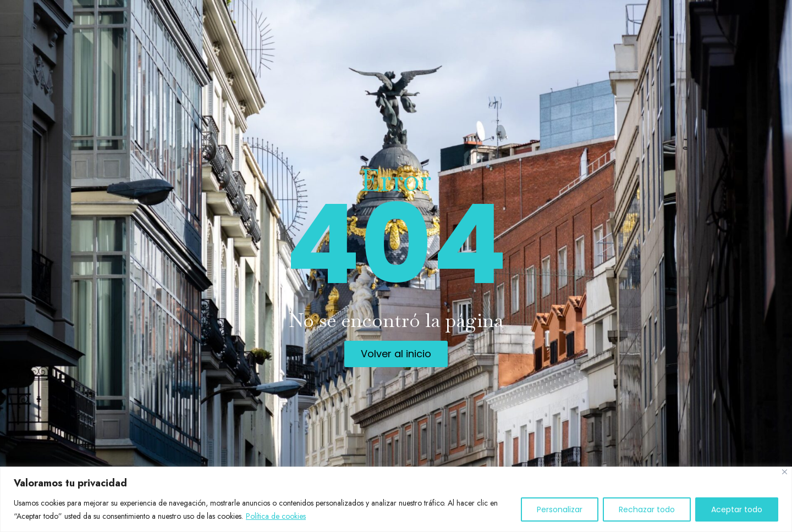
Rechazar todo (647, 509)
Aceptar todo (737, 509)
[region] (396, 499)
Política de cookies (276, 516)
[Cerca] (785, 472)
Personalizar (560, 509)
